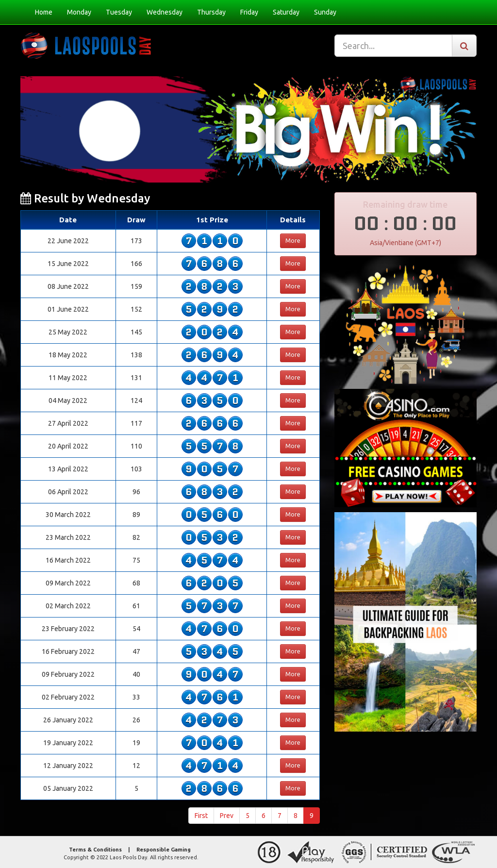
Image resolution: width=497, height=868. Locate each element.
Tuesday (119, 12)
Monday (79, 12)
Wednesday (165, 12)
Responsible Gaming (164, 850)
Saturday (286, 12)
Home (44, 12)
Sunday (325, 12)
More (293, 241)
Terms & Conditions (95, 850)
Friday (249, 12)
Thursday (211, 12)
